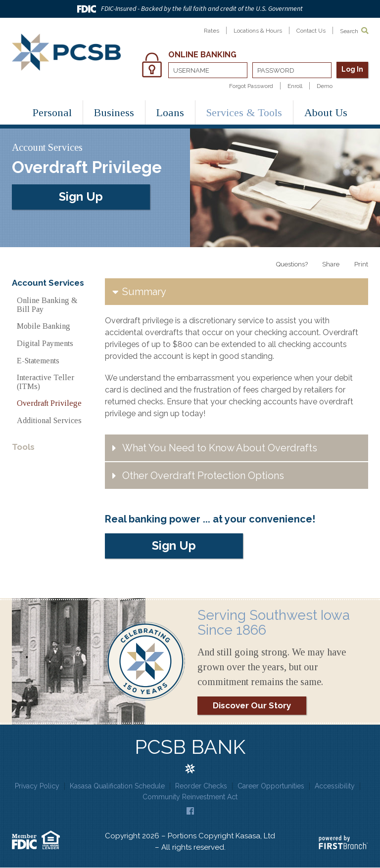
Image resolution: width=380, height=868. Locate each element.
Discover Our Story (252, 705)
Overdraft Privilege (49, 403)
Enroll (295, 86)
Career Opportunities (271, 786)
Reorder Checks (201, 786)
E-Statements (38, 361)
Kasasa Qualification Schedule (117, 786)
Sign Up (81, 196)
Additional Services (49, 420)
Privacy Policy (37, 786)
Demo (325, 86)
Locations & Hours (258, 31)
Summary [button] (144, 292)
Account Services (48, 283)
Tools (23, 447)
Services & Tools (244, 112)
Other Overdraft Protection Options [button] (203, 476)
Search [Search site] (354, 31)
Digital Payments (45, 343)
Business (114, 112)
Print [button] (361, 264)
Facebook (190, 811)
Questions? (291, 264)
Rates (212, 31)
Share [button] (331, 264)
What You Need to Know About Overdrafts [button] (220, 448)
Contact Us (311, 31)
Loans (170, 112)
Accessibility (335, 786)
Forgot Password (251, 86)
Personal (52, 112)
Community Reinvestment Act (190, 797)
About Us (326, 112)
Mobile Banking (44, 326)
